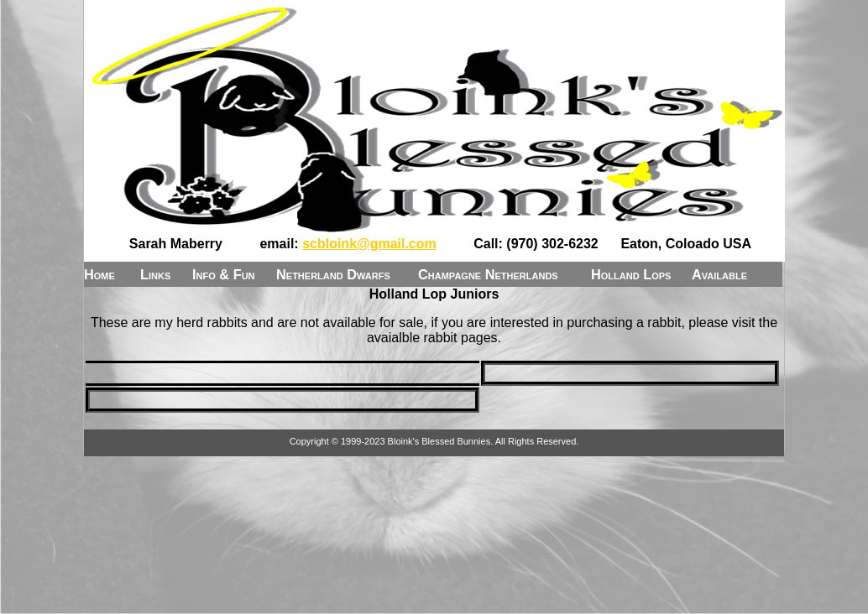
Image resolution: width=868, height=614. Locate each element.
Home (99, 274)
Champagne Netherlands (488, 274)
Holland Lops (631, 274)
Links (155, 274)
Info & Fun (224, 274)
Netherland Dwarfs (333, 274)
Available (719, 274)
